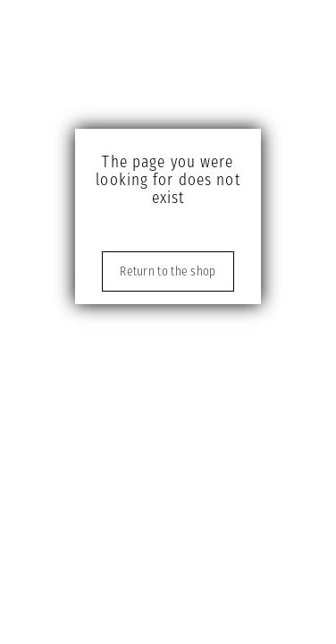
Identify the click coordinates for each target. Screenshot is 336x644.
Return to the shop (168, 271)
